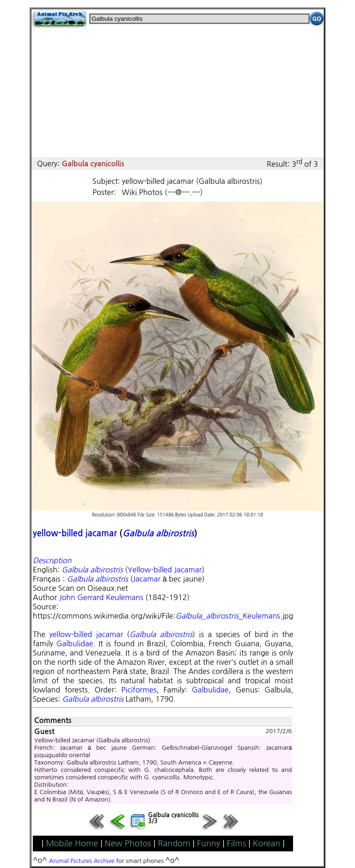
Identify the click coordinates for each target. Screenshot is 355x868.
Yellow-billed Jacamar (165, 570)
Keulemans (261, 616)
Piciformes (139, 690)
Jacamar (147, 579)
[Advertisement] (177, 92)
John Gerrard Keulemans (101, 597)
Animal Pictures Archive (82, 861)
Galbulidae (75, 643)
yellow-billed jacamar (75, 533)
